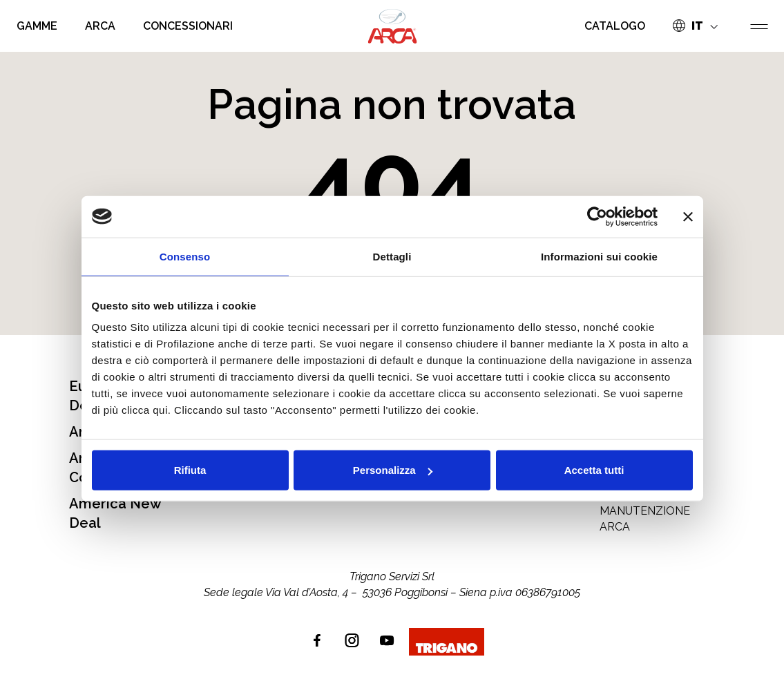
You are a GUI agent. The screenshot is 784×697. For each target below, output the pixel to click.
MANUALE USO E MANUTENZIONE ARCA (645, 511)
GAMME (37, 26)
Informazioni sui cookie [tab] (599, 256)
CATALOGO (615, 26)
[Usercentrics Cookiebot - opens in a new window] (597, 216)
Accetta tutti (594, 470)
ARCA (100, 26)
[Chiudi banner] (688, 216)
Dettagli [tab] (392, 256)
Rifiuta (190, 470)
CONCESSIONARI (188, 26)
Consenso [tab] (185, 256)
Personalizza (393, 470)
